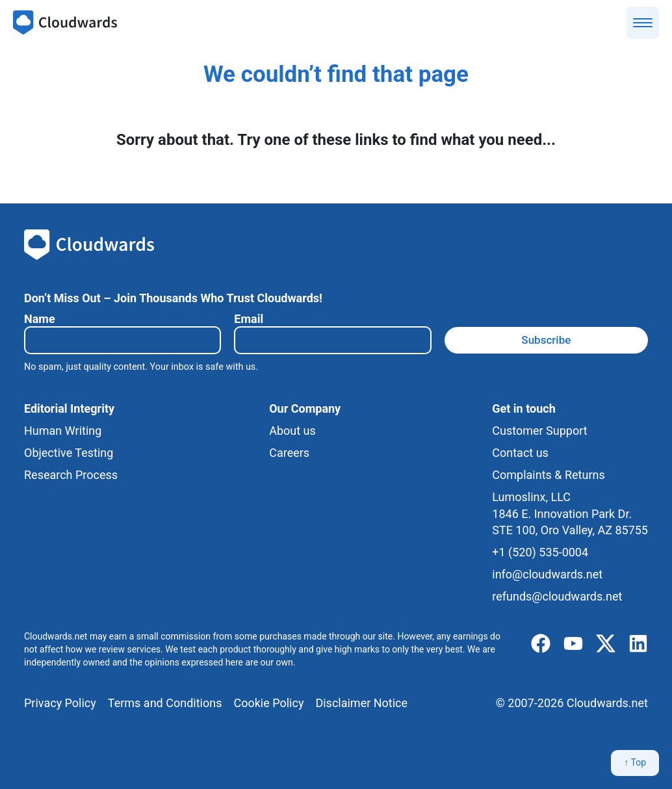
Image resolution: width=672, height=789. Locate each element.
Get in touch (523, 408)
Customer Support (539, 431)
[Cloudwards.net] (65, 23)
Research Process (71, 475)
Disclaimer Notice (361, 703)
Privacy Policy (60, 703)
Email (249, 319)
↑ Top (635, 762)
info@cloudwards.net (547, 574)
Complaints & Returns (548, 475)
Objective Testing (69, 453)
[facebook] (541, 644)
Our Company (305, 408)
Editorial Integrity (69, 408)
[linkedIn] (638, 644)
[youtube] (573, 644)
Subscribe (546, 340)
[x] (606, 644)
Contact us (520, 453)
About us (292, 431)
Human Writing (63, 431)
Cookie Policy (268, 703)
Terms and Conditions (165, 703)
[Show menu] (643, 23)
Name (40, 319)
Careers (289, 453)
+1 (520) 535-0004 (540, 552)
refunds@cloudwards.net (557, 596)
